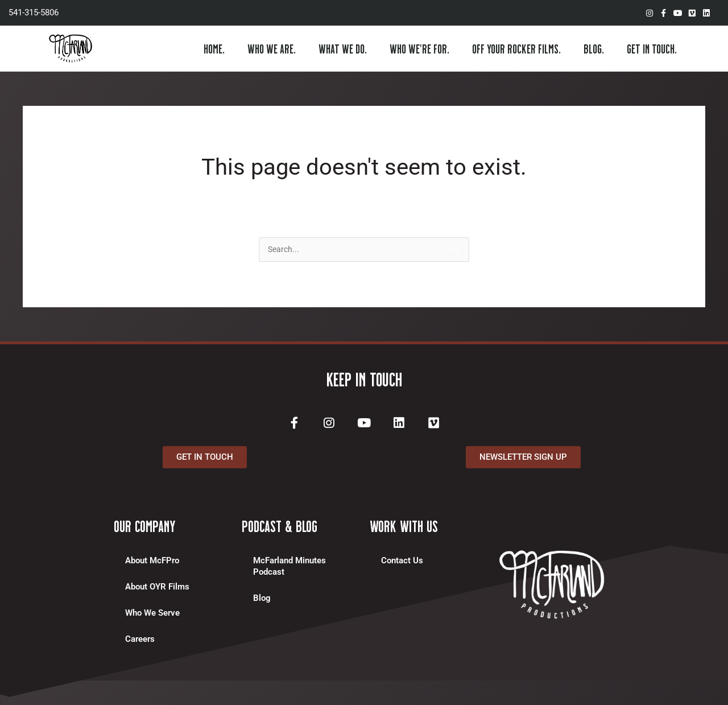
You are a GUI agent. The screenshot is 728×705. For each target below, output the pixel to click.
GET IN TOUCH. (652, 48)
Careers (140, 642)
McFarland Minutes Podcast (289, 570)
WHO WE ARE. (272, 48)
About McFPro (152, 564)
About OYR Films (157, 590)
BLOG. (594, 48)
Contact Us (402, 564)
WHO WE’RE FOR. (419, 48)
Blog (262, 601)
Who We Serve (152, 616)
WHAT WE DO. (343, 48)
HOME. (214, 48)
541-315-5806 (34, 13)
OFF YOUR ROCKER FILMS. (516, 48)
